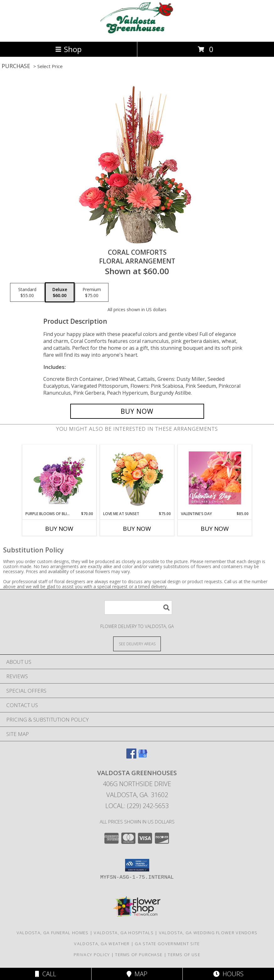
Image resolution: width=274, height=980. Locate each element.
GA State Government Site (167, 944)
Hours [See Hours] (228, 974)
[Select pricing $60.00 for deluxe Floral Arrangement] (60, 292)
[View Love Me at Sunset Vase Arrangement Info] (137, 478)
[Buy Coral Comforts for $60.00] (137, 411)
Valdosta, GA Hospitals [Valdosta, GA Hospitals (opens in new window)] (124, 933)
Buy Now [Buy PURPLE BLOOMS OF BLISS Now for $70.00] (59, 529)
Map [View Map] (137, 974)
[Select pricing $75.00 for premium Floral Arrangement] (92, 292)
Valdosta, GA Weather (102, 944)
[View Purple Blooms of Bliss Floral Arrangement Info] (59, 478)
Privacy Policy (92, 955)
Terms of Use (184, 955)
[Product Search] (138, 607)
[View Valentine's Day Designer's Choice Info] (215, 478)
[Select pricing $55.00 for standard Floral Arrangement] (27, 292)
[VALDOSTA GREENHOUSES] (137, 32)
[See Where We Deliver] (137, 644)
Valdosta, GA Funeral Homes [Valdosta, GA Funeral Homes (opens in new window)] (53, 933)
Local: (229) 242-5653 (137, 806)
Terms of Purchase (139, 955)
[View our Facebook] (131, 756)
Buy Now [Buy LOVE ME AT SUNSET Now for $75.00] (137, 529)
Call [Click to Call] (46, 974)
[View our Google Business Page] (143, 756)
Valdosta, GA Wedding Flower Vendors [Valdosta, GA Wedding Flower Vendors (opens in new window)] (208, 933)
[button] (137, 865)
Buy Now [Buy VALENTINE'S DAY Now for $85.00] (215, 529)
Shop (68, 49)
